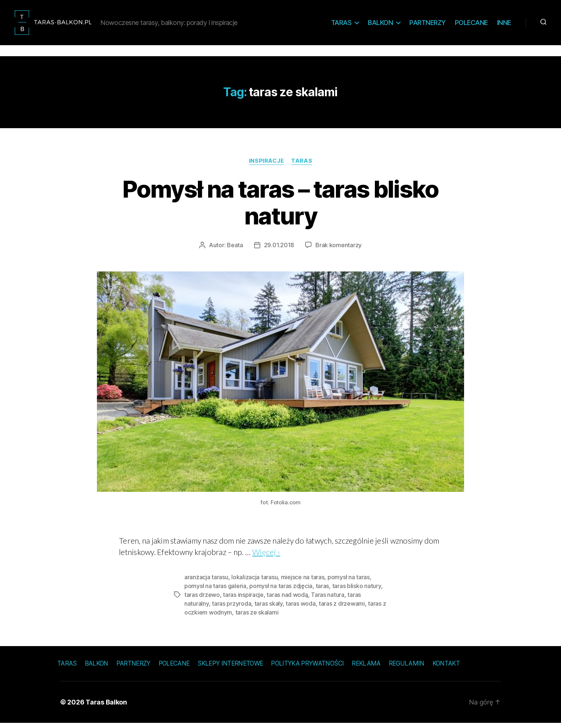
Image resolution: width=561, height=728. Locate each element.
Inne (504, 25)
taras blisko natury (357, 591)
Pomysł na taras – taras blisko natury (280, 207)
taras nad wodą (287, 599)
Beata (235, 250)
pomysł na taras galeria (215, 591)
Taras (341, 25)
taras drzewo (202, 599)
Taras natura (328, 599)
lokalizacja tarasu (254, 582)
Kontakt (446, 668)
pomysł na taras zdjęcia (281, 591)
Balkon (380, 25)
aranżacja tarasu (206, 582)
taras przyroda (231, 608)
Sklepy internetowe (230, 668)
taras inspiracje (243, 599)
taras (323, 591)
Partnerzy (428, 25)
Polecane (471, 25)
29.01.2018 (279, 250)
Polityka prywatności (307, 668)
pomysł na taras (349, 582)
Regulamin (407, 668)
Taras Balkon (106, 707)
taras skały (269, 608)
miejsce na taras (303, 582)
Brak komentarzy (339, 250)
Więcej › (266, 557)
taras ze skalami (257, 617)
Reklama (366, 668)
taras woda (301, 608)
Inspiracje (267, 166)
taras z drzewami (342, 608)
